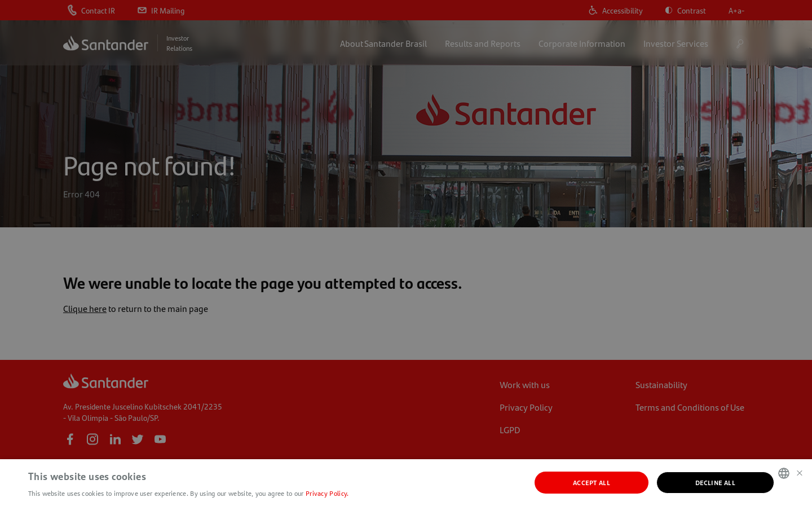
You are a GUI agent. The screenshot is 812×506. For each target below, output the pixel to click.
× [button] (799, 472)
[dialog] (406, 253)
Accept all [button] (592, 482)
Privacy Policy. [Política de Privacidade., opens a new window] (327, 493)
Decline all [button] (715, 482)
